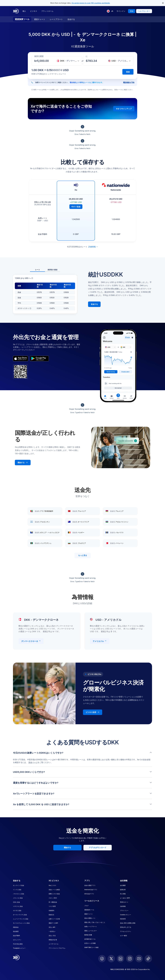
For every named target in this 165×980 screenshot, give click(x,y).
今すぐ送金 (76, 207)
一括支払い (52, 931)
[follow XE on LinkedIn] (121, 959)
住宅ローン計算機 (90, 943)
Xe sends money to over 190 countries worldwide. (91, 3)
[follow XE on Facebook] (102, 959)
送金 (128, 72)
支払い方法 (52, 936)
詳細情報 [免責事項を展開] (93, 247)
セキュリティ (17, 940)
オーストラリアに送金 (20, 915)
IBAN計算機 (88, 935)
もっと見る (83, 555)
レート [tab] (38, 270)
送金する (71, 19)
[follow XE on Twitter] (111, 959)
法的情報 (123, 906)
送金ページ (33, 762)
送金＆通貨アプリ (90, 885)
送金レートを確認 (54, 890)
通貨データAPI (53, 923)
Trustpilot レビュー (19, 948)
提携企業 (123, 890)
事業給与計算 (53, 940)
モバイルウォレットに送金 (21, 923)
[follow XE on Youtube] (139, 959)
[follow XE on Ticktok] (148, 959)
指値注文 (51, 915)
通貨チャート (40, 19)
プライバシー (124, 910)
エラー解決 (124, 936)
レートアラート (56, 19)
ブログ (86, 906)
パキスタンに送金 (19, 894)
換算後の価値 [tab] (52, 270)
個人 (24, 11)
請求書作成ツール (90, 939)
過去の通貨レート (90, 918)
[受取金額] (44, 61)
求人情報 (123, 894)
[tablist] (45, 270)
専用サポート (124, 902)
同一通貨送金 (53, 902)
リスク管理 (52, 906)
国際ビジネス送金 (54, 894)
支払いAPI (52, 927)
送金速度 (16, 931)
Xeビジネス (52, 885)
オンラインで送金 (19, 885)
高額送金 (16, 927)
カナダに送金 (17, 910)
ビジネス (34, 11)
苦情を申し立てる (126, 927)
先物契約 (51, 910)
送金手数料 (16, 936)
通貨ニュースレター (91, 931)
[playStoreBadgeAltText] (39, 359)
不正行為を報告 (18, 944)
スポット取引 (53, 898)
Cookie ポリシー (125, 915)
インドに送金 (17, 890)
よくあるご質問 (125, 898)
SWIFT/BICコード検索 (91, 947)
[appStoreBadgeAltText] (21, 359)
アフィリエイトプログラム (57, 948)
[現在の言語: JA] (110, 11)
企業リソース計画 (54, 919)
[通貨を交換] (82, 61)
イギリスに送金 (18, 906)
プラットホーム (47, 11)
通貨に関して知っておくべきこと (95, 922)
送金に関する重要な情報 (128, 923)
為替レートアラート (91, 927)
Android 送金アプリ (91, 890)
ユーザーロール (54, 944)
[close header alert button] (163, 3)
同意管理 (123, 919)
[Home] (16, 11)
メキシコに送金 (18, 898)
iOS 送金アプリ (89, 894)
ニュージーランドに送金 (21, 919)
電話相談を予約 (129, 82)
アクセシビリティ (126, 931)
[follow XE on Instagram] (130, 959)
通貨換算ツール (22, 19)
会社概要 (123, 885)
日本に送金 (16, 902)
